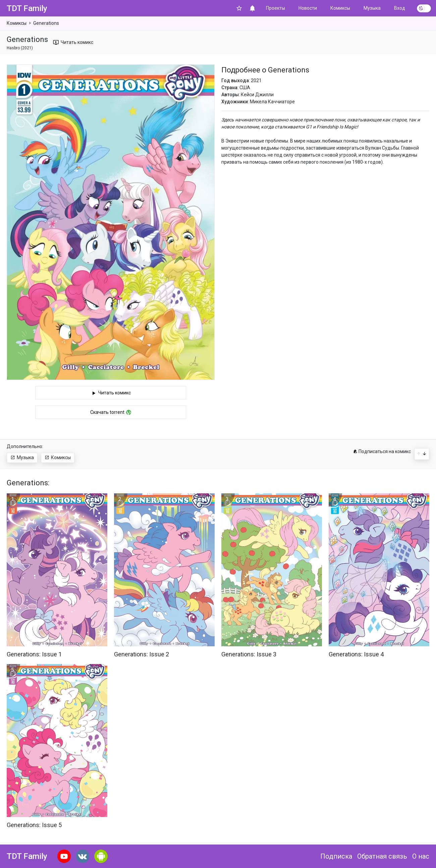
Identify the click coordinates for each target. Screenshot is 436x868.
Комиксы (340, 8)
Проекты (276, 8)
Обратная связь (382, 856)
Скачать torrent (111, 413)
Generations (46, 23)
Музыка (372, 8)
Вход (400, 8)
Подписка (336, 856)
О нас (421, 856)
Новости (308, 8)
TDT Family (27, 8)
